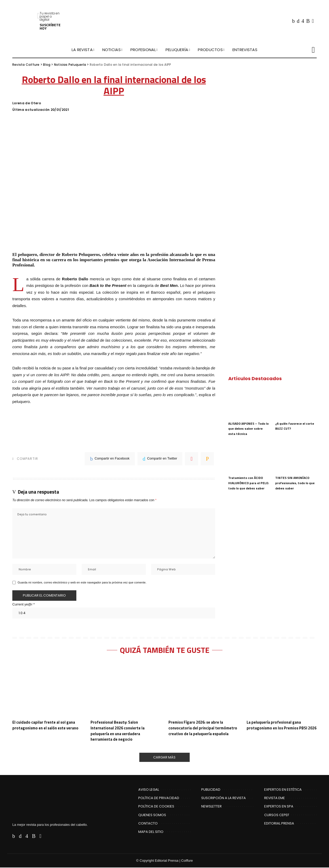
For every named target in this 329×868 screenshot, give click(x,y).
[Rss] (308, 21)
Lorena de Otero (27, 103)
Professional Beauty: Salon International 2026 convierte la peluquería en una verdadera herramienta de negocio (118, 731)
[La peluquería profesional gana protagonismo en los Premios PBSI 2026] (282, 690)
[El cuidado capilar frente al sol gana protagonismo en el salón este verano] (47, 690)
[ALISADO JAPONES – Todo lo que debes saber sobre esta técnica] (249, 403)
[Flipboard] (313, 21)
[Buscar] (313, 50)
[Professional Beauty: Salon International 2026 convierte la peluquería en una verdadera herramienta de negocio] (126, 690)
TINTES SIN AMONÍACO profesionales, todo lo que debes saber (295, 483)
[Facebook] (293, 21)
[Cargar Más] (164, 758)
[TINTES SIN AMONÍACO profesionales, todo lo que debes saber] (296, 457)
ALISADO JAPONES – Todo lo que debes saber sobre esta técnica (248, 429)
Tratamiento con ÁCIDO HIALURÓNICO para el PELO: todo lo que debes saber (249, 483)
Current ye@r (23, 605)
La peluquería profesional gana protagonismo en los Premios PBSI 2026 (278, 728)
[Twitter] (298, 21)
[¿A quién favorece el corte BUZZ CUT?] (296, 403)
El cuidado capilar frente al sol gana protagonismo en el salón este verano (47, 726)
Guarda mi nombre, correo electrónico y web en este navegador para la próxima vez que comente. (82, 583)
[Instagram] (303, 21)
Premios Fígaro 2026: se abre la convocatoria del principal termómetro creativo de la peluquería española (203, 728)
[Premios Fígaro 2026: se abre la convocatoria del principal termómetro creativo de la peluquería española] (204, 690)
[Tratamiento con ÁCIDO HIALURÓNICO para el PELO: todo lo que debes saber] (249, 457)
